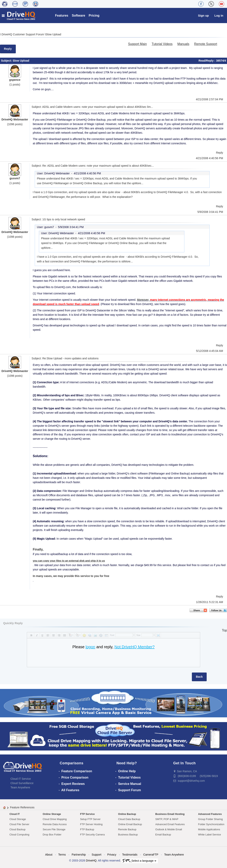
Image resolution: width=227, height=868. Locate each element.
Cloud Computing (19, 835)
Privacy (112, 855)
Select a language (139, 861)
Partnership (79, 855)
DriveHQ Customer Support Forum (23, 34)
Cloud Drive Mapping (55, 819)
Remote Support (206, 44)
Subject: (7, 61)
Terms (62, 855)
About (49, 855)
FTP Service (87, 814)
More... (139, 183)
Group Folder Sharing (211, 819)
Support (96, 855)
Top (224, 630)
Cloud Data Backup (129, 819)
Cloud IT (15, 814)
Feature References (22, 807)
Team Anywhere (20, 787)
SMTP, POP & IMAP (167, 819)
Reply (8, 49)
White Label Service (210, 835)
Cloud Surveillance (22, 783)
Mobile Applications (209, 829)
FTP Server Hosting (91, 824)
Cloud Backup (17, 829)
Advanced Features (210, 814)
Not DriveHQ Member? (135, 647)
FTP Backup (87, 829)
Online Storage (52, 814)
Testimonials (130, 855)
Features (62, 16)
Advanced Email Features (170, 824)
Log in (219, 16)
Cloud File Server (19, 824)
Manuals (183, 44)
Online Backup (127, 814)
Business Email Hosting (170, 814)
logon (90, 647)
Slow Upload (53, 34)
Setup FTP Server (90, 819)
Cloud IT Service (21, 779)
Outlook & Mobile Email (169, 829)
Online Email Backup (130, 824)
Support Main (137, 44)
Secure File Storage (54, 829)
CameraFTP (151, 855)
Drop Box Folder (52, 835)
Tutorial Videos (162, 44)
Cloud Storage (18, 819)
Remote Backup (127, 829)
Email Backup (163, 835)
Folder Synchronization (211, 824)
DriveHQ (91, 860)
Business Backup (128, 835)
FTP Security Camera (92, 835)
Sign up (203, 16)
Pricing (94, 16)
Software (79, 16)
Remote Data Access (55, 824)
